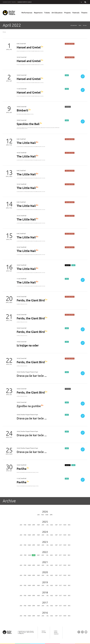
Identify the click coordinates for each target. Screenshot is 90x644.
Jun (43, 525)
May (38, 525)
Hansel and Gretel (29, 47)
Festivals (76, 13)
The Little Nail (26, 143)
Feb (43, 515)
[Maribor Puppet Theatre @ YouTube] (86, 632)
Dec (69, 525)
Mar (47, 515)
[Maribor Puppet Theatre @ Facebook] (79, 632)
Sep (56, 525)
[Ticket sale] (83, 76)
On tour (85, 25)
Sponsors (44, 631)
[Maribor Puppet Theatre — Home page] (9, 13)
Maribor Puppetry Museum (24, 2)
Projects (67, 13)
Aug (52, 525)
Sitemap (56, 632)
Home (4, 32)
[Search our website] (85, 2)
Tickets (47, 13)
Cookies (56, 631)
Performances (27, 13)
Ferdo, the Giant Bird (31, 300)
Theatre (84, 13)
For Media (44, 632)
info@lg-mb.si (21, 634)
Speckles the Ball (28, 124)
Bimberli (22, 110)
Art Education (57, 13)
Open (80, 25)
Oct (60, 525)
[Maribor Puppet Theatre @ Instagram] (82, 632)
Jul (47, 525)
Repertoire (38, 13)
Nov (65, 525)
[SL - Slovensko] (81, 2)
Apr (51, 515)
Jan (38, 515)
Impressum (56, 634)
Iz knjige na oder (28, 345)
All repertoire (74, 25)
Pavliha (22, 469)
